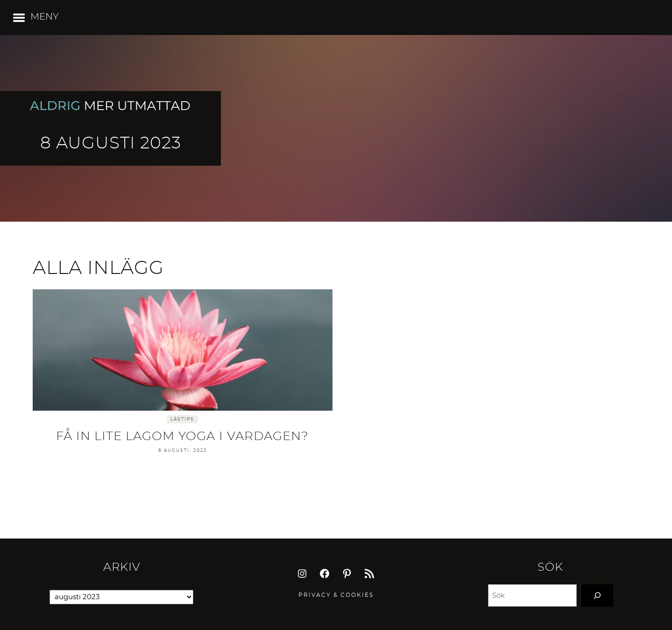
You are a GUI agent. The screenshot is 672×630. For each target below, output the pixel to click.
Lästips (182, 419)
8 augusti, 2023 (183, 451)
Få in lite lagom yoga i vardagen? (182, 436)
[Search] (597, 595)
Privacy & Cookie (334, 595)
